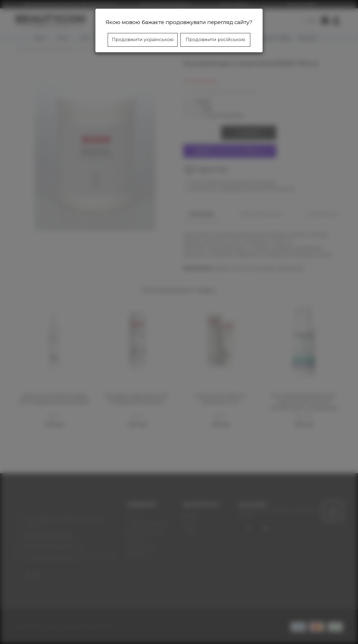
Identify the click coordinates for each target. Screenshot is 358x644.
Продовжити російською (215, 40)
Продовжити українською (143, 40)
